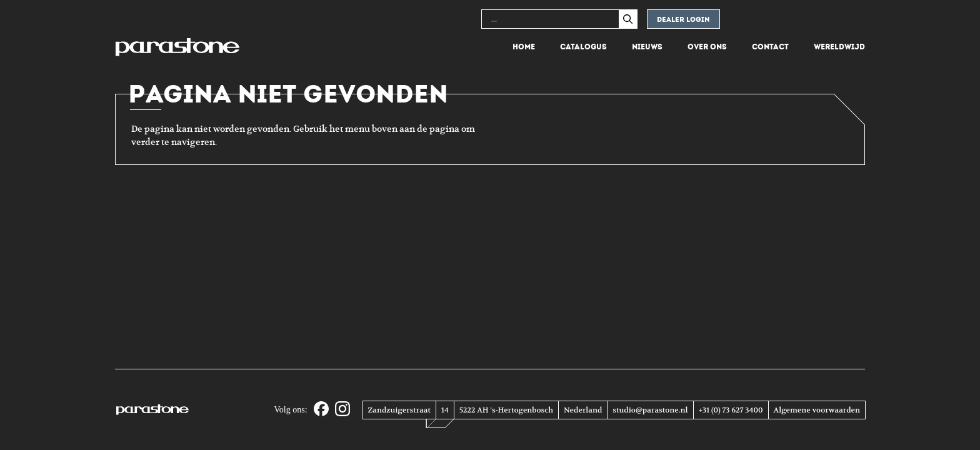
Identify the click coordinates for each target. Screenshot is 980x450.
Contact (770, 47)
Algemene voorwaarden (817, 410)
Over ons (707, 47)
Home (524, 47)
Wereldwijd (839, 47)
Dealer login (683, 20)
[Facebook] (321, 410)
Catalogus (583, 47)
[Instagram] (342, 410)
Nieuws (647, 47)
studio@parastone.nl (650, 410)
